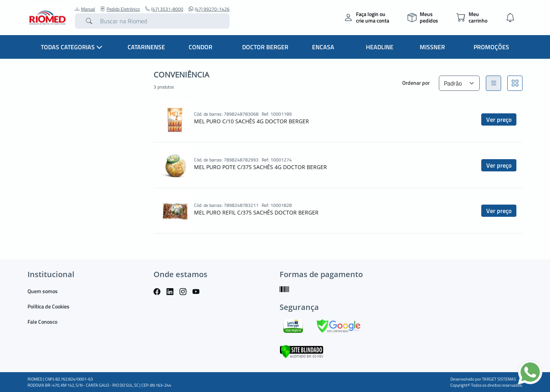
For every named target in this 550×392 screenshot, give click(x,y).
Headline (380, 47)
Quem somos (43, 291)
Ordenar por (416, 83)
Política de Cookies (49, 306)
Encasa (323, 47)
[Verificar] (302, 351)
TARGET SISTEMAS (499, 379)
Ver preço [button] (499, 119)
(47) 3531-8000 (164, 9)
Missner (432, 47)
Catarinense (146, 47)
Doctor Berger (265, 47)
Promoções (491, 47)
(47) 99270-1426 (209, 9)
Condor (201, 47)
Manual (85, 9)
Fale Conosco (42, 322)
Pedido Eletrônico (120, 9)
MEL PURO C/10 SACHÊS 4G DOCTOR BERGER (252, 121)
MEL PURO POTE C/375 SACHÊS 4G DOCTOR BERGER (260, 167)
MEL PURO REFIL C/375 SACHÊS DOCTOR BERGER (256, 212)
